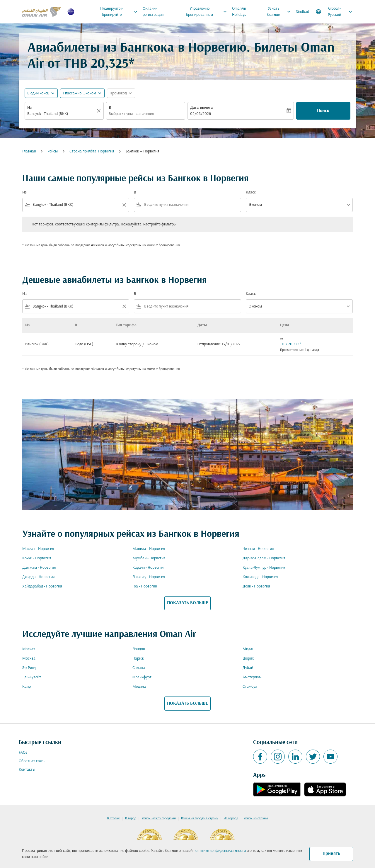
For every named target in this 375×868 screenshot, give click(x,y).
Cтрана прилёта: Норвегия (92, 151)
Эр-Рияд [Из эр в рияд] (29, 668)
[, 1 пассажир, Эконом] (79, 93)
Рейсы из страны (256, 818)
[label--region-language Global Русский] (334, 12)
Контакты (27, 770)
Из (29, 108)
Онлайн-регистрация (153, 12)
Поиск (323, 111)
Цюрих (248, 659)
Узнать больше (280, 12)
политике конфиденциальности (220, 851)
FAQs (23, 753)
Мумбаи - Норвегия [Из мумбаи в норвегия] (149, 558)
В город (131, 818)
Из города (231, 818)
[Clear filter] (124, 205)
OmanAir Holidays (239, 12)
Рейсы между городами (159, 818)
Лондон (139, 649)
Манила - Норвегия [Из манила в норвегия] (149, 549)
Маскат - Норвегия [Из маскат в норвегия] (38, 549)
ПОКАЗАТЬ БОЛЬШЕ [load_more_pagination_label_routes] (187, 603)
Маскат (29, 649)
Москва (29, 659)
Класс (251, 192)
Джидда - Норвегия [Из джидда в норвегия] (38, 577)
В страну (113, 818)
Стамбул (250, 687)
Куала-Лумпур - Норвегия (264, 568)
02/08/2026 (201, 114)
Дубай (248, 668)
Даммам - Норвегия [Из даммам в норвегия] (39, 568)
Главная (29, 151)
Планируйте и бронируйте (120, 12)
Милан (248, 649)
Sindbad (302, 12)
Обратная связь (32, 761)
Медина (139, 687)
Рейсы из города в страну (200, 818)
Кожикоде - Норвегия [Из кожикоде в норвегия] (260, 577)
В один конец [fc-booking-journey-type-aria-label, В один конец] (38, 93)
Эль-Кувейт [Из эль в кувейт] (32, 677)
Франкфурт (142, 677)
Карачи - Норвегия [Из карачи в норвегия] (148, 568)
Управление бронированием (208, 12)
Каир (27, 687)
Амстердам (252, 677)
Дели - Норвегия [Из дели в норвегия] (256, 586)
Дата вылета (201, 108)
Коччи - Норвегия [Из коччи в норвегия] (37, 558)
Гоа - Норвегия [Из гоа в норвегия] (145, 586)
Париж (138, 659)
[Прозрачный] (100, 111)
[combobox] (61, 114)
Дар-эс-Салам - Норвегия (264, 558)
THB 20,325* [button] (99, 64)
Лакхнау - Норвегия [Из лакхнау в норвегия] (149, 577)
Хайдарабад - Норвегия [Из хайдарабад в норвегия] (42, 586)
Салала (139, 668)
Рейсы (53, 151)
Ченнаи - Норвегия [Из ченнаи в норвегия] (258, 549)
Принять (331, 854)
